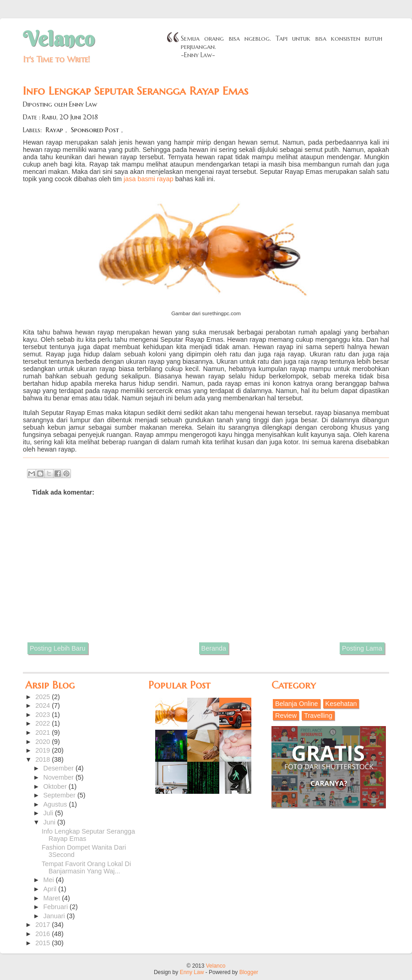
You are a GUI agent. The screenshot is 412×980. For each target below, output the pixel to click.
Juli (49, 813)
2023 (43, 715)
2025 (43, 697)
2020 (43, 742)
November (60, 777)
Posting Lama (362, 648)
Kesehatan (341, 704)
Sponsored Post (95, 130)
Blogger (249, 972)
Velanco (59, 39)
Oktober (56, 786)
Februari (57, 907)
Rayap (54, 130)
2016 (43, 934)
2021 (43, 732)
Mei (50, 880)
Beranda (214, 648)
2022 (43, 723)
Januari (55, 916)
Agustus (56, 804)
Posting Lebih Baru (58, 648)
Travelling (318, 716)
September (60, 795)
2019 (43, 750)
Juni (50, 822)
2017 (43, 925)
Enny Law (192, 972)
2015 (43, 943)
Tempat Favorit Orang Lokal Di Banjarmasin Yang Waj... (86, 867)
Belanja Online (297, 704)
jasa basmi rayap (149, 179)
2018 (43, 759)
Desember (60, 768)
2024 (43, 705)
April (51, 889)
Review (286, 716)
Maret (53, 898)
